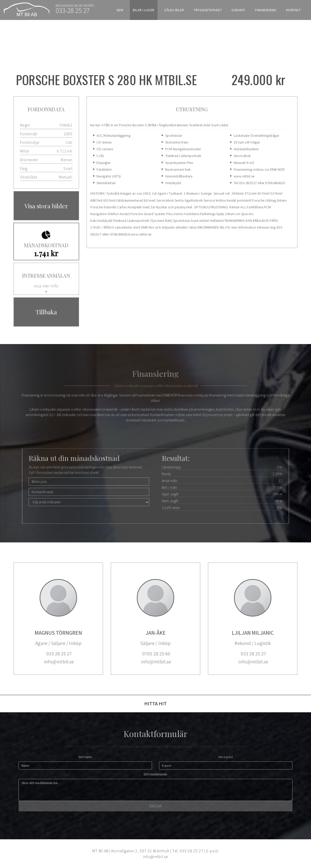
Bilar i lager (144, 10)
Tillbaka (48, 310)
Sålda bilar (174, 10)
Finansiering (266, 10)
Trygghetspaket (208, 10)
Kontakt (293, 10)
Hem (120, 10)
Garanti (238, 10)
